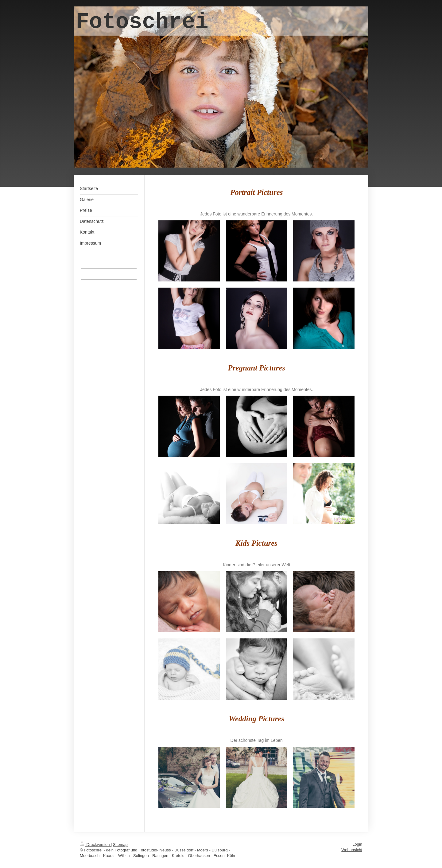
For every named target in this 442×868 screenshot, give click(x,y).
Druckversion (95, 845)
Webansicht (352, 850)
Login (357, 844)
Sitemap (120, 845)
